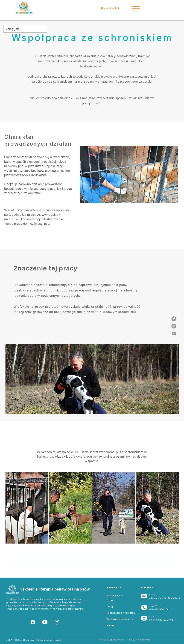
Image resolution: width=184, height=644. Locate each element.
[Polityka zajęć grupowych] (111, 640)
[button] (136, 9)
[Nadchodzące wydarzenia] (121, 613)
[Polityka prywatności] (140, 640)
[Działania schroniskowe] (120, 619)
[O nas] (118, 600)
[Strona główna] (118, 595)
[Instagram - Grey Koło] (174, 326)
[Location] (144, 618)
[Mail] (144, 596)
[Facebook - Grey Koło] (174, 319)
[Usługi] (118, 606)
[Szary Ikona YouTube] (174, 334)
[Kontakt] (118, 625)
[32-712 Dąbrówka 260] (164, 620)
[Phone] (144, 607)
